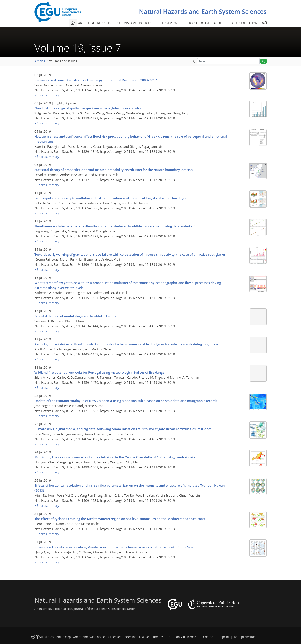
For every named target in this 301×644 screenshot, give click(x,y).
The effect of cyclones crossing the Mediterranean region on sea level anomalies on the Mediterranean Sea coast (120, 519)
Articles (40, 61)
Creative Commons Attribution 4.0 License (167, 637)
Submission (127, 23)
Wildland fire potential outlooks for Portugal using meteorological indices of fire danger (100, 372)
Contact (209, 637)
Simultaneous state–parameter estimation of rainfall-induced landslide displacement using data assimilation (117, 226)
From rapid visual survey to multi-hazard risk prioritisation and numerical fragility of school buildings (110, 198)
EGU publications (245, 23)
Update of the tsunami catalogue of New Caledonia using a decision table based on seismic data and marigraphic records (126, 401)
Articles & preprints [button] (95, 23)
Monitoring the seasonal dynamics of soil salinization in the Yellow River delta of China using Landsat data (115, 457)
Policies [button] (146, 23)
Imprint (224, 637)
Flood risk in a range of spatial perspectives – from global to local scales (88, 108)
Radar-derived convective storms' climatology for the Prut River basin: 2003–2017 (96, 80)
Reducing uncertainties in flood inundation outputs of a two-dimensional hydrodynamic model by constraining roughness (126, 344)
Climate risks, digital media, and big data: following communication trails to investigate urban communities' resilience (123, 429)
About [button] (219, 23)
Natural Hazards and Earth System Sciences (203, 11)
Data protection (245, 637)
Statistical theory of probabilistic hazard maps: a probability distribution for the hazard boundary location (114, 170)
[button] (195, 61)
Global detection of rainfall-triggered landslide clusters (75, 316)
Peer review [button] (168, 23)
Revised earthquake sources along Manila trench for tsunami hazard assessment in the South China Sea (114, 547)
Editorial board (197, 23)
